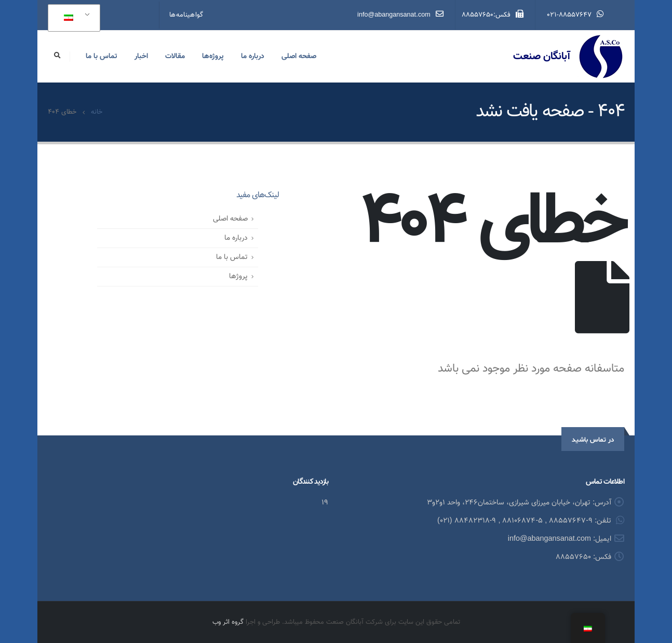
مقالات (175, 57)
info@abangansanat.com (400, 15)
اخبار (141, 57)
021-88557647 (575, 15)
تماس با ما (102, 57)
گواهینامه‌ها (186, 15)
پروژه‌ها (213, 57)
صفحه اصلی (299, 57)
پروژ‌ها (238, 276)
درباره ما (253, 57)
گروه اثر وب (228, 622)
